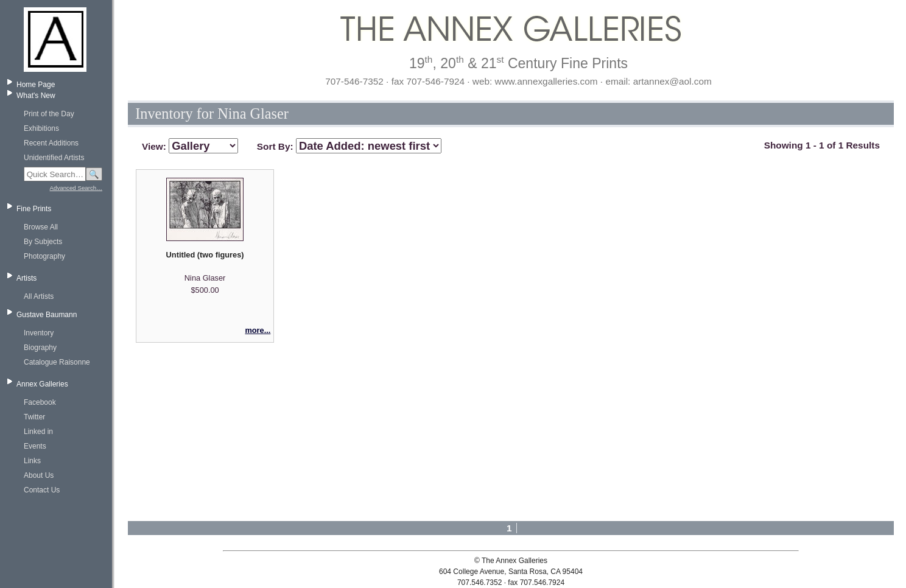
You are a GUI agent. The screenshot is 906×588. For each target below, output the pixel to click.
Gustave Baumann (47, 315)
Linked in (38, 432)
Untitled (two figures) (205, 255)
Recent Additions (51, 143)
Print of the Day (49, 114)
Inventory (39, 333)
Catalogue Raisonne (57, 362)
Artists (26, 278)
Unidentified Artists (54, 158)
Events (35, 446)
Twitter (34, 417)
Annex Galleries (42, 384)
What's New (36, 96)
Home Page (36, 85)
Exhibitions (41, 128)
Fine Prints (34, 209)
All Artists (39, 296)
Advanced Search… (76, 188)
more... (258, 330)
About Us (39, 475)
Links (32, 461)
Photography (44, 256)
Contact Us (42, 490)
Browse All (41, 227)
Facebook (40, 402)
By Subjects (43, 242)
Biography (40, 348)
